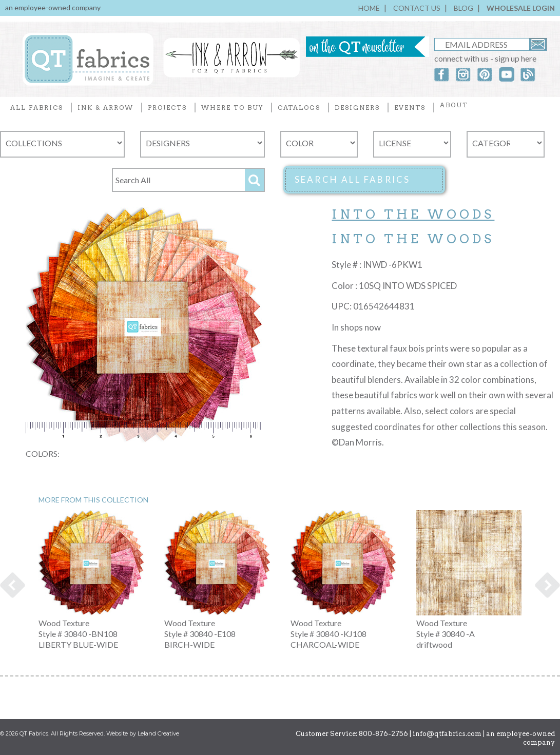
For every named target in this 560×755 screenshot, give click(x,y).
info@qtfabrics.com (447, 734)
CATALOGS (299, 108)
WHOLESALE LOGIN (521, 8)
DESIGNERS (357, 108)
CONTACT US (417, 8)
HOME (369, 8)
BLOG (464, 8)
